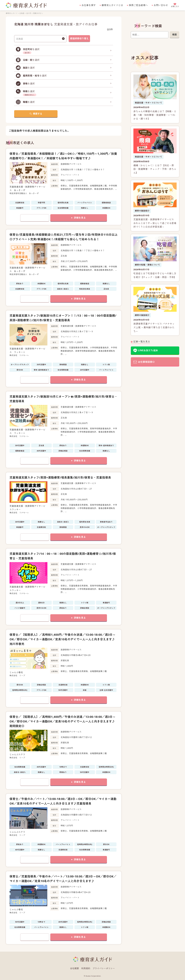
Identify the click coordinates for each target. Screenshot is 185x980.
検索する (38, 114)
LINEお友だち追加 (148, 350)
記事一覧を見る (142, 342)
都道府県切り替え (79, 38)
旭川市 (29, 13)
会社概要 (75, 968)
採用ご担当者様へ (138, 5)
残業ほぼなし (38, 13)
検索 (174, 35)
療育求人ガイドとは (112, 5)
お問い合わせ (161, 5)
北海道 (22, 13)
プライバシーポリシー (104, 968)
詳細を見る (80, 218)
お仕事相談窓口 (146, 362)
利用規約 (86, 968)
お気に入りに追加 (35, 218)
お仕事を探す (89, 5)
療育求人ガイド (12, 13)
